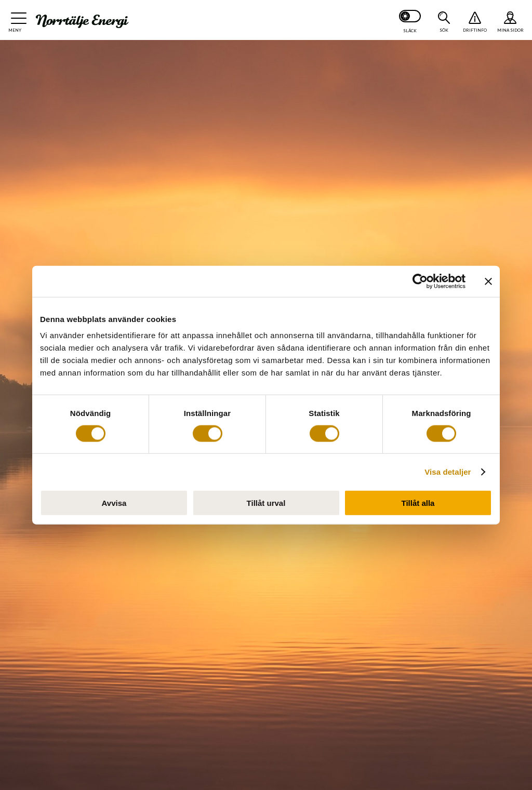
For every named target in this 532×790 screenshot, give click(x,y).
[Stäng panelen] (488, 281)
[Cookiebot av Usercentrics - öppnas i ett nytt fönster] (420, 281)
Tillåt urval (266, 503)
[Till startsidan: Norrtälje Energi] (82, 21)
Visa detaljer (448, 471)
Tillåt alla (418, 503)
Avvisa (114, 503)
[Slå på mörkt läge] (410, 20)
